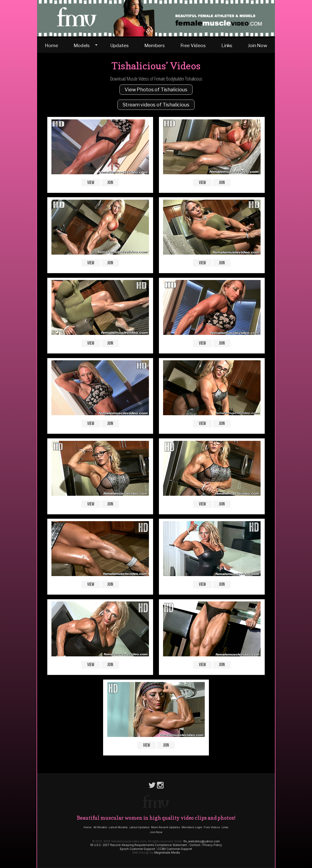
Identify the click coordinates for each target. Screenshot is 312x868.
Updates (119, 45)
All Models (100, 827)
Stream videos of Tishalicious (156, 105)
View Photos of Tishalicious (156, 90)
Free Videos (193, 45)
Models (82, 45)
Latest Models (118, 827)
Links (227, 45)
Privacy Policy (212, 845)
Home (51, 45)
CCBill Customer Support (175, 849)
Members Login (192, 827)
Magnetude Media (167, 852)
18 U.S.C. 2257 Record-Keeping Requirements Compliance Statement (138, 845)
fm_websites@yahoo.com (202, 841)
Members (155, 45)
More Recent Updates (166, 827)
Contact (195, 845)
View (91, 182)
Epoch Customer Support (137, 849)
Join (110, 182)
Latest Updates (140, 827)
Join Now (258, 45)
